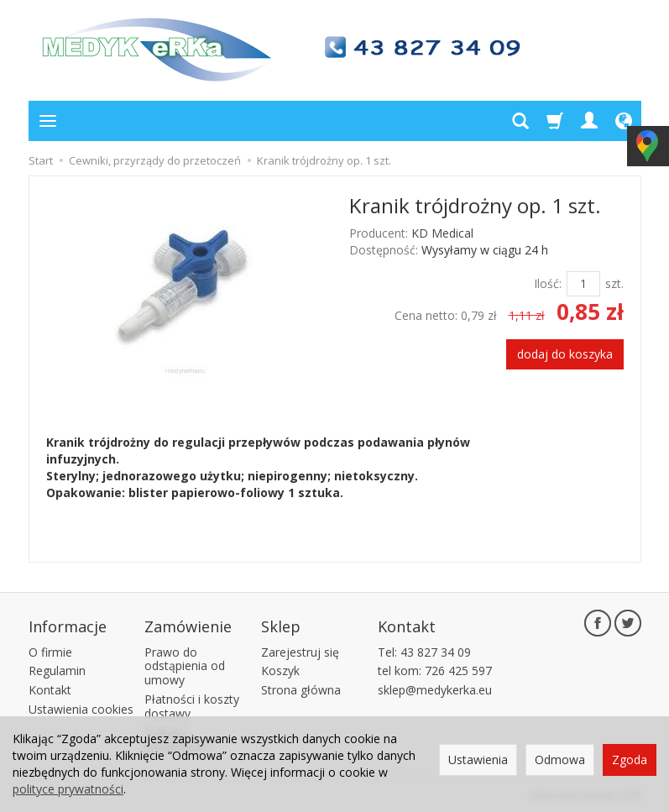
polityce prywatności (68, 789)
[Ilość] (583, 284)
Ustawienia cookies (81, 709)
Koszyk (280, 671)
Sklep (281, 626)
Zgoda (630, 760)
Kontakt (50, 690)
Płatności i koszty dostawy (192, 706)
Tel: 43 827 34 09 (424, 652)
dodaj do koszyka (565, 354)
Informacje (68, 626)
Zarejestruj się (300, 652)
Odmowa (560, 760)
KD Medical (442, 233)
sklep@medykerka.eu (435, 690)
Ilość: (548, 283)
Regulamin (57, 671)
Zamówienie (188, 626)
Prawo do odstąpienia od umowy (185, 666)
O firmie (50, 652)
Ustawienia (478, 760)
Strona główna (301, 690)
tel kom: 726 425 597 (435, 671)
